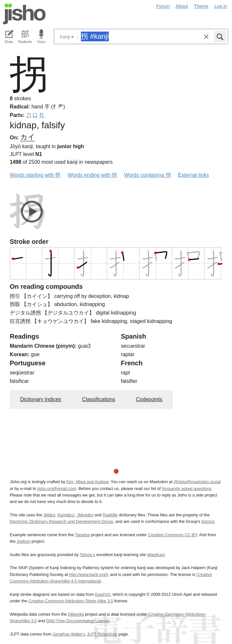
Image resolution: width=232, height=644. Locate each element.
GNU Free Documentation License (78, 621)
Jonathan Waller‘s (69, 634)
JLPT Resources (102, 634)
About (182, 6)
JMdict (49, 515)
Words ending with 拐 (92, 175)
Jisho (24, 14)
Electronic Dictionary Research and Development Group (61, 521)
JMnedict (85, 515)
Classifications (98, 399)
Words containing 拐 (148, 175)
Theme (201, 6)
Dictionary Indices (41, 399)
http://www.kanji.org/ (88, 574)
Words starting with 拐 (35, 175)
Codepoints (149, 399)
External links (193, 175)
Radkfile (110, 515)
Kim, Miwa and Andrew (87, 482)
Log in (221, 6)
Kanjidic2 (66, 515)
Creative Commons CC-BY (172, 535)
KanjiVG (103, 594)
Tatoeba (82, 535)
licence (208, 521)
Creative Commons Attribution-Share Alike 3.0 (71, 601)
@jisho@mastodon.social (197, 482)
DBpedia (76, 614)
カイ (28, 137)
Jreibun (23, 541)
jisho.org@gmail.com (57, 489)
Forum (163, 6)
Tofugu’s (87, 555)
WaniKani (156, 555)
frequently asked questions (187, 489)
